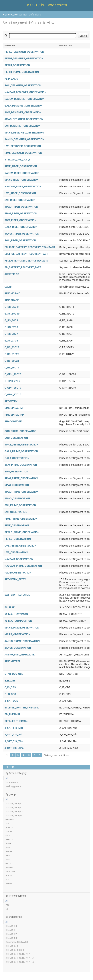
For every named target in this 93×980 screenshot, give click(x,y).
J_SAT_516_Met (14, 728)
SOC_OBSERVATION (16, 438)
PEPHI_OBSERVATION (17, 65)
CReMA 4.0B (12, 938)
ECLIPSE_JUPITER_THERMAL (22, 708)
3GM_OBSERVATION (16, 472)
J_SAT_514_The (14, 741)
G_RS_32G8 (11, 327)
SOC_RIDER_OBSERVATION (20, 240)
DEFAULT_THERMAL (16, 721)
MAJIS (9, 831)
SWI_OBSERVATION (16, 512)
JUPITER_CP (12, 274)
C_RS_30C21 (12, 361)
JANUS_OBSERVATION (18, 648)
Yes (7, 905)
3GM (8, 860)
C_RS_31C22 (12, 354)
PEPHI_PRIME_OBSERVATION (22, 72)
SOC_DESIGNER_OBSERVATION (23, 85)
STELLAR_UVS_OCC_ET (18, 160)
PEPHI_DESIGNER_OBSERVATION (24, 58)
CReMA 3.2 (11, 934)
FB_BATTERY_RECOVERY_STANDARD (26, 261)
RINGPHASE (12, 300)
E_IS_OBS (10, 681)
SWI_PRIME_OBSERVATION (20, 505)
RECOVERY (11, 401)
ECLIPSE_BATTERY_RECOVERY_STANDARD (30, 247)
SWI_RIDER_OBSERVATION (20, 200)
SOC (8, 880)
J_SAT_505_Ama (14, 748)
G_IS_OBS (10, 694)
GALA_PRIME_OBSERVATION (21, 451)
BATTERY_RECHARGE (17, 595)
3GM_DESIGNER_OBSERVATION (23, 112)
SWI (8, 848)
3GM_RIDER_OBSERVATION (20, 220)
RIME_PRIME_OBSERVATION (21, 519)
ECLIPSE (10, 607)
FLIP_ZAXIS (11, 79)
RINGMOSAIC (12, 293)
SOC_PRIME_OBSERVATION (21, 431)
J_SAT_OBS (11, 701)
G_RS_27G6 (11, 341)
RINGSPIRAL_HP (14, 415)
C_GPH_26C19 (13, 388)
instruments (12, 782)
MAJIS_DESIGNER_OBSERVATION (24, 133)
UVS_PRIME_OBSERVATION (20, 546)
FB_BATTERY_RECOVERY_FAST (23, 267)
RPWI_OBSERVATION (17, 485)
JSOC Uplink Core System (46, 5)
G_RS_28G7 (11, 334)
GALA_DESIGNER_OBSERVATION (24, 106)
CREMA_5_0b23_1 (15, 950)
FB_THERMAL (13, 714)
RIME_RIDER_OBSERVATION (21, 166)
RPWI (8, 856)
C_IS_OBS (10, 687)
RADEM (9, 868)
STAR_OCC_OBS (14, 674)
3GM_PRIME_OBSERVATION (21, 465)
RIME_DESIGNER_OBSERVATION (23, 153)
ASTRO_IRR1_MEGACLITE (20, 655)
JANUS (9, 827)
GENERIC (10, 819)
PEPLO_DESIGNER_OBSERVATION (24, 52)
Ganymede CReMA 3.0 (17, 942)
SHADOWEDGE (13, 421)
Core (14, 15)
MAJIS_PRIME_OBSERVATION (22, 628)
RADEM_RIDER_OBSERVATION (22, 173)
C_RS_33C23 (12, 347)
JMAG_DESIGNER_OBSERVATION (24, 119)
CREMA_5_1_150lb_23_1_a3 (20, 958)
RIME (8, 843)
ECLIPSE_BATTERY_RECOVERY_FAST (26, 254)
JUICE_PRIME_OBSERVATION (21, 445)
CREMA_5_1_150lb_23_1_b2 (20, 962)
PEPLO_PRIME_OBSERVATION (22, 532)
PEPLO (9, 839)
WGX (8, 823)
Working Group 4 (14, 815)
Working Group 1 (14, 803)
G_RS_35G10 (12, 314)
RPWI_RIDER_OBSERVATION (21, 213)
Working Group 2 (14, 807)
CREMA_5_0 (12, 946)
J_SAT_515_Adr (13, 734)
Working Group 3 (14, 811)
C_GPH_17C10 (13, 394)
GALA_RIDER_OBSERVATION (21, 227)
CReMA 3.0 (11, 926)
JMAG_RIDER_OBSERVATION (21, 207)
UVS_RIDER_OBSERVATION (20, 193)
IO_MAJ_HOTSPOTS (16, 614)
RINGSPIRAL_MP (14, 408)
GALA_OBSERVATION (17, 458)
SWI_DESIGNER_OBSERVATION (23, 126)
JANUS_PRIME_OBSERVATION (22, 641)
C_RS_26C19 (12, 368)
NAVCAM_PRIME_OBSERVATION (23, 566)
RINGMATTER (13, 661)
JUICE (9, 876)
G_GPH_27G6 (12, 381)
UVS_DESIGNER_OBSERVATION (23, 146)
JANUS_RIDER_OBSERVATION (22, 234)
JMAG (9, 852)
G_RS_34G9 (11, 320)
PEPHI (9, 884)
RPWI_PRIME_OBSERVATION (21, 478)
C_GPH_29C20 (13, 374)
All (7, 778)
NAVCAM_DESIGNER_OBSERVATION (25, 92)
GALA (8, 864)
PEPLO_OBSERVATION (18, 539)
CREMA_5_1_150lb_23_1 (18, 954)
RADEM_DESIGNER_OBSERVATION (25, 99)
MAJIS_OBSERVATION (17, 634)
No (7, 909)
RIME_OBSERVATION (17, 525)
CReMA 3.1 (11, 930)
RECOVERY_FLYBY (15, 579)
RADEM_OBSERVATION (18, 573)
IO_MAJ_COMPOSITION (18, 621)
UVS (8, 835)
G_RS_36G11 (12, 307)
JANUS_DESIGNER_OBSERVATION (24, 139)
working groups (13, 786)
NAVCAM (10, 872)
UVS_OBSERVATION (16, 552)
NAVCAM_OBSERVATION (19, 559)
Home (6, 15)
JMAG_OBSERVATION (17, 498)
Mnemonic (10, 46)
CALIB (8, 287)
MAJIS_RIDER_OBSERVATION (22, 180)
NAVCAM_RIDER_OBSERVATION (23, 186)
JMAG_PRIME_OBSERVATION (22, 492)
